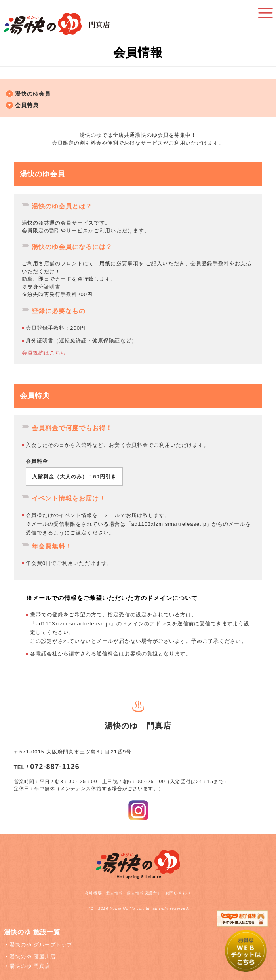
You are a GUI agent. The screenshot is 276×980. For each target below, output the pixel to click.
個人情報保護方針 (144, 893)
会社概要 (93, 893)
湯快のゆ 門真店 (30, 966)
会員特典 (27, 105)
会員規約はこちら (44, 353)
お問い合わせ (178, 893)
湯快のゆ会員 (33, 94)
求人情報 (114, 893)
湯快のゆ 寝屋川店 (33, 956)
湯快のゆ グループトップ (41, 945)
